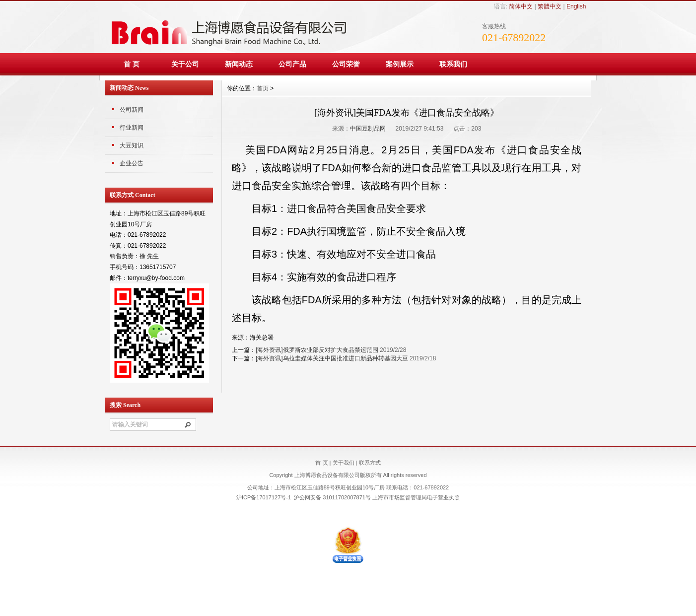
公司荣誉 (346, 64)
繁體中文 (550, 6)
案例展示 (400, 64)
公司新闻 (132, 110)
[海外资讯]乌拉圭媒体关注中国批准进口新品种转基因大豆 (332, 358)
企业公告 (132, 163)
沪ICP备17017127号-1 (264, 497)
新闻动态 (239, 64)
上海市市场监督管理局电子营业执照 (416, 497)
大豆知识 (132, 145)
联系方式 (370, 463)
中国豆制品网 (368, 129)
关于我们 (344, 463)
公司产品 (292, 64)
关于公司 (185, 64)
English (576, 6)
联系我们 (453, 64)
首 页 (132, 64)
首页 (263, 88)
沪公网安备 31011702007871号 (332, 497)
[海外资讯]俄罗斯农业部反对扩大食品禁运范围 (317, 350)
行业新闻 (132, 128)
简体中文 (521, 6)
